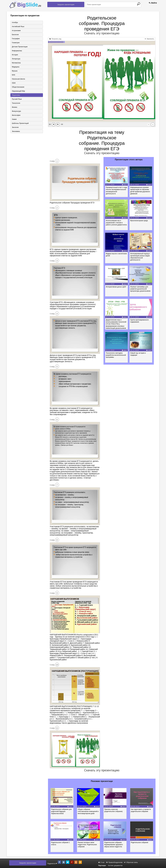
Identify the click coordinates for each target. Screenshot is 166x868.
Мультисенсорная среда (139, 221)
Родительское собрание (140, 843)
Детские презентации (20, 47)
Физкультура (16, 111)
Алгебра (15, 23)
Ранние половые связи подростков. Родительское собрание (87, 845)
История (15, 55)
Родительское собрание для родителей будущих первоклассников (61, 811)
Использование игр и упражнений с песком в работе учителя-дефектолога (116, 223)
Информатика (17, 51)
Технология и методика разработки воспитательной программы (116, 355)
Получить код (55, 39)
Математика (16, 63)
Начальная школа (18, 79)
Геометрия (16, 43)
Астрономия (16, 31)
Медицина (15, 67)
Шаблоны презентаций (20, 123)
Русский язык (17, 99)
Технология (16, 103)
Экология (15, 127)
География (16, 39)
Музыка (15, 71)
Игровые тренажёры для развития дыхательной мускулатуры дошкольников (140, 289)
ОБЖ (14, 83)
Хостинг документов (115, 866)
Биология (15, 35)
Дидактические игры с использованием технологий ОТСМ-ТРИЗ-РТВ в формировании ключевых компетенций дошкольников (116, 324)
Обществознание (18, 87)
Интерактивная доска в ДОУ (116, 287)
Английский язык (18, 27)
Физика (14, 107)
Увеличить (149, 39)
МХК (13, 75)
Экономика (16, 131)
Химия (14, 119)
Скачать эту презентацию (102, 33)
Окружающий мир (18, 91)
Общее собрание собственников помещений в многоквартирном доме (88, 811)
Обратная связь (131, 862)
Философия (16, 115)
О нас (101, 862)
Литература (16, 59)
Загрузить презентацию (66, 5)
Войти (153, 3)
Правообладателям (114, 862)
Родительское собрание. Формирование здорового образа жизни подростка (114, 845)
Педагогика (16, 95)
